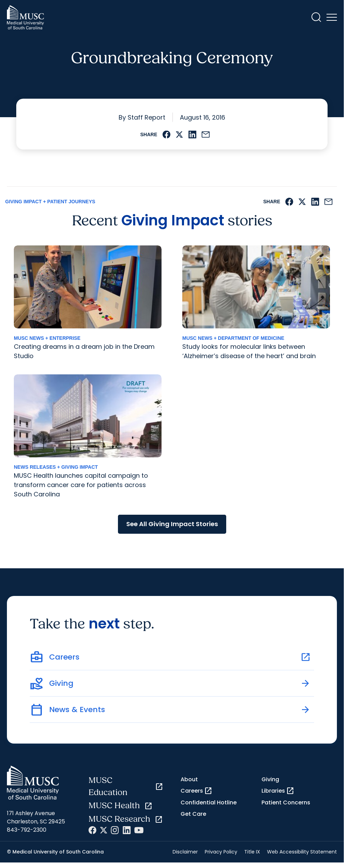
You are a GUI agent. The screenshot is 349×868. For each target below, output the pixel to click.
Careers (196, 791)
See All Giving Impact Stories (172, 524)
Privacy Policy (221, 852)
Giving (270, 779)
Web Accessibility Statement (302, 852)
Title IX (252, 852)
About (189, 779)
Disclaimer (185, 852)
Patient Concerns (286, 802)
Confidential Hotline (209, 802)
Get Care (193, 814)
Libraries (278, 791)
